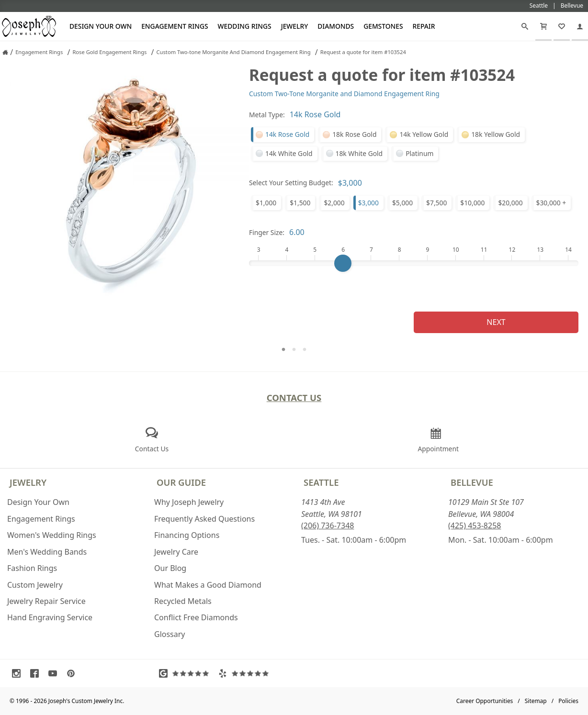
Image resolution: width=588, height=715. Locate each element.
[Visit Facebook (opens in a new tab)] (37, 673)
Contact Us (294, 397)
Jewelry (295, 26)
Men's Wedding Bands (47, 552)
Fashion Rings (32, 568)
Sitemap (536, 701)
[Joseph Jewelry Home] (5, 52)
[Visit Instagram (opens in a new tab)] (19, 673)
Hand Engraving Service (50, 617)
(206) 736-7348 (328, 525)
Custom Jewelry (35, 585)
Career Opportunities (485, 701)
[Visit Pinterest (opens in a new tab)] (73, 673)
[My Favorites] (562, 26)
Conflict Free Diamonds (196, 617)
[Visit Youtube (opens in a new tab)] (55, 673)
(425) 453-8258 (475, 525)
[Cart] (543, 26)
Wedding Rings (245, 26)
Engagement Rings (175, 26)
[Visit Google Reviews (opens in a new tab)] (186, 673)
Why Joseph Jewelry (189, 502)
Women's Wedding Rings (52, 535)
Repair (424, 26)
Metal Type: (267, 115)
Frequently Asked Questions (204, 519)
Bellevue (472, 482)
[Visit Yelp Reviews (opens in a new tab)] (246, 673)
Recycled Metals (183, 601)
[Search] (525, 26)
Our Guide (181, 482)
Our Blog (170, 568)
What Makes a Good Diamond (208, 585)
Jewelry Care (176, 552)
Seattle (321, 482)
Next (496, 322)
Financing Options (187, 535)
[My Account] (580, 26)
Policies (568, 701)
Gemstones (383, 26)
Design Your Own (101, 26)
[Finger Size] (414, 263)
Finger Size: (267, 232)
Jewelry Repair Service (46, 601)
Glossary (170, 634)
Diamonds (336, 26)
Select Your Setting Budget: (291, 183)
